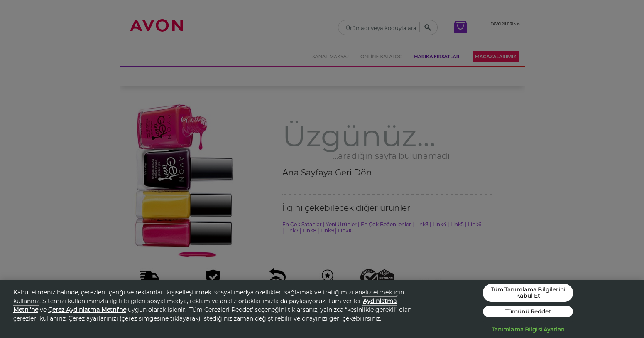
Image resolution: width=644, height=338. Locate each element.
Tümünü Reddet (528, 311)
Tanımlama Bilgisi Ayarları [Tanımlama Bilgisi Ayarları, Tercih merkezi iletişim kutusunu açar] (528, 329)
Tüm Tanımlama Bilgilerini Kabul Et (528, 293)
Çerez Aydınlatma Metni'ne (87, 310)
